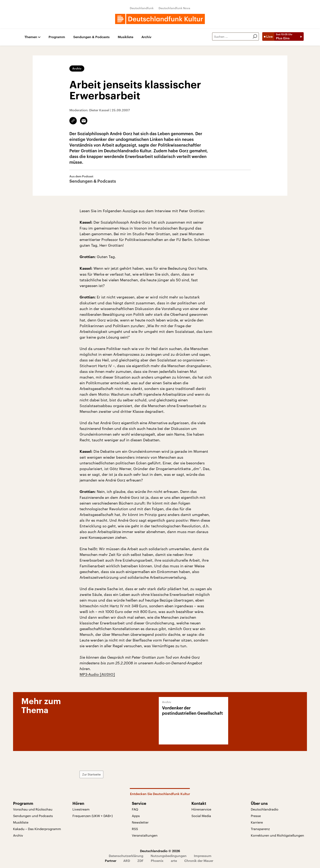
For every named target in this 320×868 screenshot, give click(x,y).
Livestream (81, 809)
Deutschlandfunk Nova (174, 8)
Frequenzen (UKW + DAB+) (93, 816)
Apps (136, 816)
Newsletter (140, 822)
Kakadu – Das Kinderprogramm (37, 829)
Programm (57, 37)
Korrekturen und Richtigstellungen (277, 835)
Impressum (203, 856)
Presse (256, 816)
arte (174, 861)
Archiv (146, 37)
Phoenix (157, 861)
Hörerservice (201, 809)
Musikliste (126, 37)
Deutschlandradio (265, 809)
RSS (135, 829)
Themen (31, 37)
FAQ (135, 809)
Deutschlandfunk (142, 8)
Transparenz (260, 829)
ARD (127, 861)
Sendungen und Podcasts (33, 816)
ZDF (140, 861)
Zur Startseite (91, 774)
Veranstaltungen (145, 835)
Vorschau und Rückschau (33, 809)
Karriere (257, 822)
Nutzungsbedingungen (169, 856)
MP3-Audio (90, 674)
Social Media (201, 816)
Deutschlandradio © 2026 (160, 851)
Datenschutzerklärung (126, 856)
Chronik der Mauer (199, 861)
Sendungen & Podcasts (91, 37)
